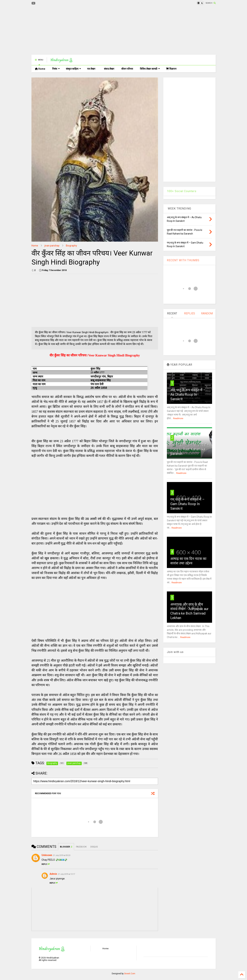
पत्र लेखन (91, 69)
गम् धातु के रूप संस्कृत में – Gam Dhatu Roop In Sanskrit (187, 504)
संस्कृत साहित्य (73, 69)
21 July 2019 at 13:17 (66, 874)
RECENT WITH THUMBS (183, 260)
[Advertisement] (95, 30)
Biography (71, 246)
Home (40, 69)
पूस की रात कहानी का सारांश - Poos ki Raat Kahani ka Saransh (189, 449)
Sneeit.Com (130, 974)
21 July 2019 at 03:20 (62, 855)
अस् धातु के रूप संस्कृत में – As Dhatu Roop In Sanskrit (188, 394)
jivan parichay (52, 246)
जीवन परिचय (127, 69)
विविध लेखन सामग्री (150, 69)
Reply (46, 864)
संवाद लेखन (109, 69)
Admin (53, 874)
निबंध (56, 69)
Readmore (178, 418)
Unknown (47, 855)
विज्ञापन (171, 69)
